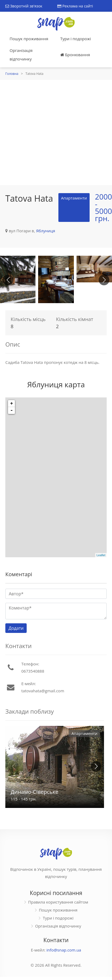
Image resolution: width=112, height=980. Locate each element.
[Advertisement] (50, 133)
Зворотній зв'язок (24, 6)
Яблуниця (45, 231)
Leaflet (101, 555)
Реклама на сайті (75, 6)
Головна (12, 74)
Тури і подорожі (76, 39)
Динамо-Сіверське (35, 792)
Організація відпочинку (21, 55)
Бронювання (75, 55)
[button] (104, 280)
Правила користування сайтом (58, 902)
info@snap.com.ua (64, 950)
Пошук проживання (29, 39)
